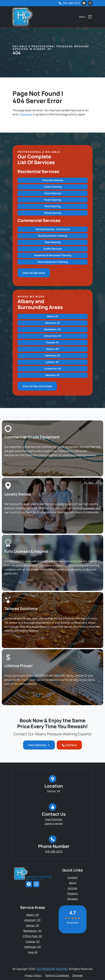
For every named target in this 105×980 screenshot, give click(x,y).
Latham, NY (52, 362)
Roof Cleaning (52, 206)
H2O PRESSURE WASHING (51, 969)
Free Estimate (39, 745)
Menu (86, 17)
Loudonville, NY (52, 369)
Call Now (69, 745)
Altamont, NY (53, 323)
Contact (73, 877)
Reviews (73, 899)
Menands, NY (52, 375)
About (73, 883)
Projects (73, 893)
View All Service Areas (37, 386)
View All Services (34, 273)
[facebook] (84, 3)
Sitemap (77, 975)
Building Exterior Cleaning (53, 236)
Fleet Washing (53, 242)
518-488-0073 (71, 3)
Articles (73, 888)
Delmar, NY (52, 349)
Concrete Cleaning (53, 180)
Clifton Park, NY (52, 336)
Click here (26, 114)
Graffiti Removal (53, 249)
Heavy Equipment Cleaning (53, 262)
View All (33, 952)
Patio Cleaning (53, 193)
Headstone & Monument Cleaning (53, 255)
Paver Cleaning (52, 200)
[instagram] (90, 3)
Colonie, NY (53, 342)
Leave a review (54, 823)
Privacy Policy (33, 975)
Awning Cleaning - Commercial (53, 229)
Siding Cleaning (53, 213)
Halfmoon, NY (53, 356)
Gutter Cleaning (53, 187)
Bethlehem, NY (52, 329)
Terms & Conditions (57, 975)
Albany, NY (52, 316)
